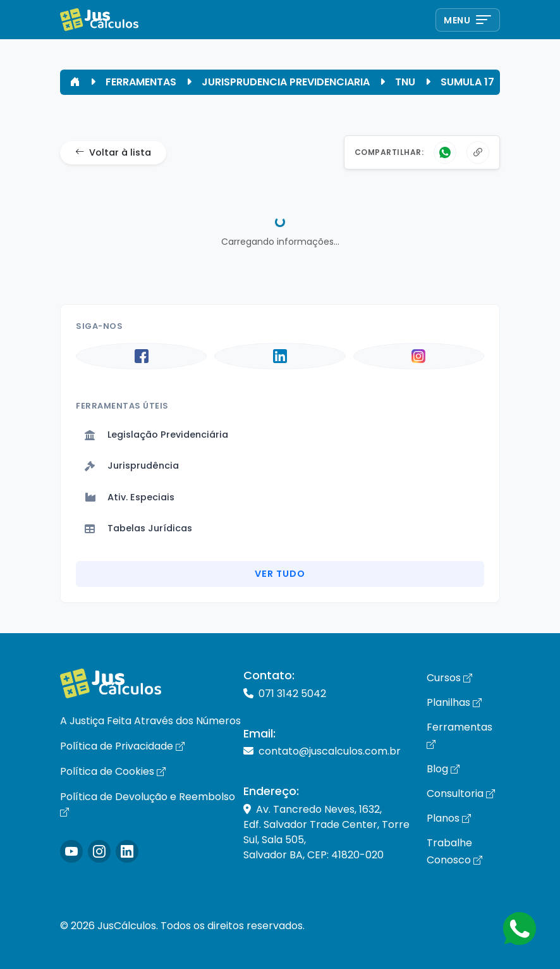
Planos (449, 818)
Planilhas (454, 702)
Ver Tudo (280, 574)
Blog (443, 769)
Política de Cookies (113, 771)
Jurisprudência (132, 466)
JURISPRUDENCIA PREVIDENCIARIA (286, 82)
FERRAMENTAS (141, 82)
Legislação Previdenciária (156, 435)
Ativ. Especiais (130, 497)
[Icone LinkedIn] (127, 851)
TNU (405, 82)
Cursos (449, 678)
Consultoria (461, 793)
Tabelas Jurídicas (138, 528)
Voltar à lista (113, 153)
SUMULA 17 (467, 82)
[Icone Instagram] (71, 851)
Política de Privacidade (122, 746)
